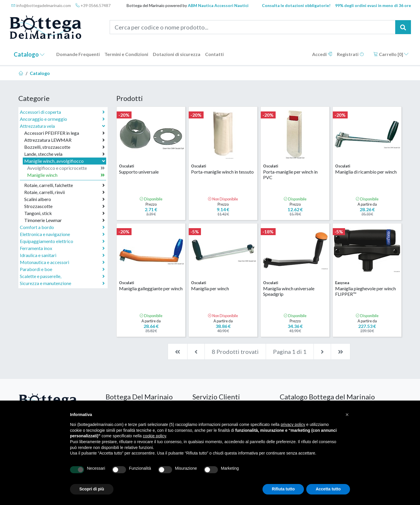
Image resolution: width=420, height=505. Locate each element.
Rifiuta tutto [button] (283, 489)
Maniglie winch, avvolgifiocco (65, 161)
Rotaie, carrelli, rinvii (64, 192)
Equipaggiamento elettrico (62, 241)
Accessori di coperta (62, 112)
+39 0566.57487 (93, 5)
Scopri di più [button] (92, 489)
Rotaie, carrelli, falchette (64, 185)
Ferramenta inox (62, 248)
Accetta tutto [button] (328, 489)
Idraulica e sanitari (62, 255)
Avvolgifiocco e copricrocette (66, 168)
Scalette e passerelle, (62, 276)
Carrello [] (391, 54)
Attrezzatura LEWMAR (64, 140)
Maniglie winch (66, 175)
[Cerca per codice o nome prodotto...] (253, 27)
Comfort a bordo (62, 227)
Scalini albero (64, 199)
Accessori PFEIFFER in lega (64, 133)
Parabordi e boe (62, 269)
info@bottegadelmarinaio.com (41, 5)
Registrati (350, 54)
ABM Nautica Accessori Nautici (218, 5)
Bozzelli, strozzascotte (64, 147)
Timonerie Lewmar (64, 220)
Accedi (322, 54)
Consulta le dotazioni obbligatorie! (296, 5)
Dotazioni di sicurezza (177, 54)
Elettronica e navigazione (62, 234)
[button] (347, 415)
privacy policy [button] (293, 424)
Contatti (214, 54)
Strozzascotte (64, 206)
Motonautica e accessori (62, 262)
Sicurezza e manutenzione (62, 283)
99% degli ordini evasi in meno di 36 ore (373, 5)
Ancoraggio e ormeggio (62, 119)
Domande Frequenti (78, 54)
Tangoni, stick (64, 213)
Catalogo (29, 54)
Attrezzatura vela (63, 126)
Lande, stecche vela (64, 154)
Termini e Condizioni (126, 54)
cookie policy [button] (154, 436)
